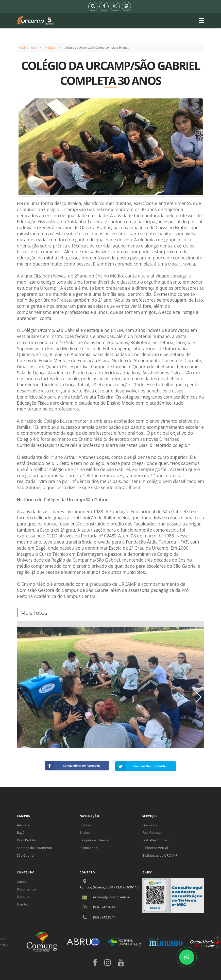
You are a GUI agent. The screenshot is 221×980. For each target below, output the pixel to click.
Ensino (85, 832)
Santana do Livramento (35, 847)
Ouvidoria (150, 824)
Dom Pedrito (27, 839)
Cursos (22, 881)
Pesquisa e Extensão (95, 839)
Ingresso (86, 824)
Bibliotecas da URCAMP (160, 854)
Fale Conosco (152, 832)
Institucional (89, 847)
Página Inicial (28, 47)
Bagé (21, 832)
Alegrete (23, 824)
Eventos (23, 903)
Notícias (50, 47)
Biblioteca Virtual (155, 847)
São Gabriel (26, 854)
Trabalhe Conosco (156, 839)
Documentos (27, 888)
